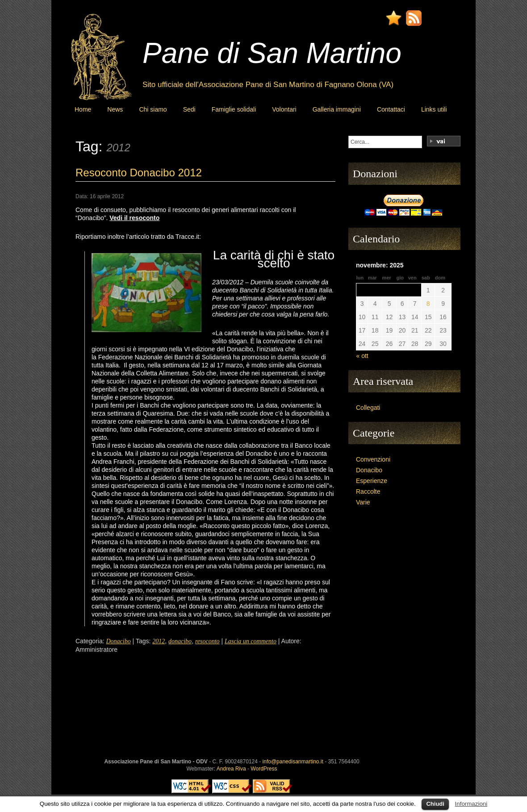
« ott (362, 356)
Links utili (434, 109)
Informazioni (471, 804)
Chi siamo (153, 109)
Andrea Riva (231, 769)
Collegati (368, 408)
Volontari (284, 109)
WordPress (264, 769)
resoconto (207, 641)
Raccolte (368, 491)
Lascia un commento (251, 641)
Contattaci (391, 109)
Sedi (189, 109)
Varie (363, 502)
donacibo (180, 641)
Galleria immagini (337, 109)
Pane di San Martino (272, 53)
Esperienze (372, 481)
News (115, 109)
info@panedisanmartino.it (293, 762)
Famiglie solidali (234, 109)
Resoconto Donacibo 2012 (139, 173)
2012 (159, 641)
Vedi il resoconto (134, 218)
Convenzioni (373, 459)
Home (83, 109)
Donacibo (118, 641)
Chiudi (435, 804)
